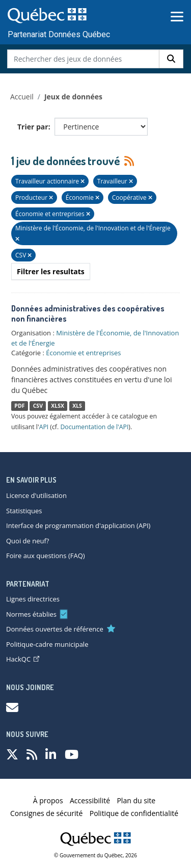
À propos (48, 800)
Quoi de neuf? (28, 541)
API (44, 427)
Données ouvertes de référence (55, 629)
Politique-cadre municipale (47, 644)
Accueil (22, 97)
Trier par (33, 127)
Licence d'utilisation (36, 495)
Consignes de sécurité (46, 813)
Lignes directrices (33, 599)
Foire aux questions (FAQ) (46, 556)
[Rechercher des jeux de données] (84, 59)
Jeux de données (73, 97)
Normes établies (31, 614)
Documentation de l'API (94, 427)
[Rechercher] (171, 59)
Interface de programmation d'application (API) (78, 525)
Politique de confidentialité (134, 813)
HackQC (23, 659)
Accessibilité (90, 800)
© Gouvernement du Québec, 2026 (95, 855)
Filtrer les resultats (51, 271)
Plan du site (136, 800)
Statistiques (24, 511)
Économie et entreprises (83, 353)
